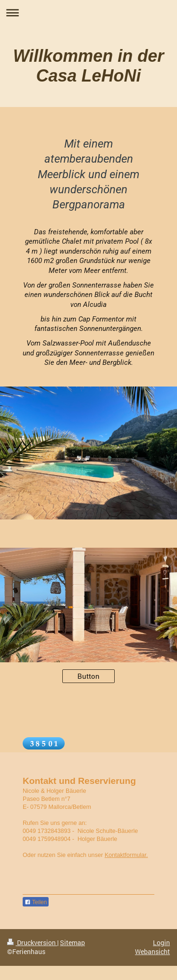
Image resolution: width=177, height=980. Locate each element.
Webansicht (152, 952)
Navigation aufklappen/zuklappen (88, 12)
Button (88, 676)
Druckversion (32, 943)
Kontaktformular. (126, 855)
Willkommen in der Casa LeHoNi (89, 66)
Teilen (36, 902)
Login (161, 943)
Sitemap (72, 943)
